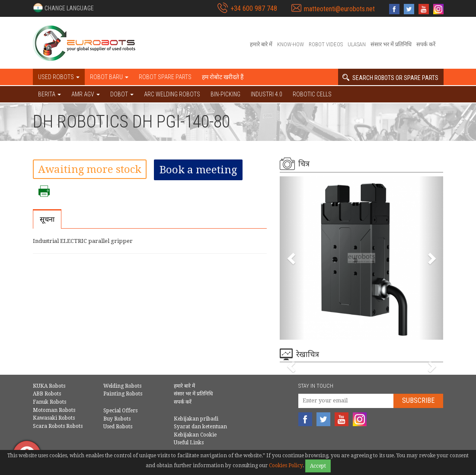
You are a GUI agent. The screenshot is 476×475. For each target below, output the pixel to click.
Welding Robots (122, 386)
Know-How (291, 44)
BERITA (50, 94)
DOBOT (122, 94)
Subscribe (418, 400)
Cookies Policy (286, 465)
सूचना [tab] (47, 219)
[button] (63, 8)
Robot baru (109, 77)
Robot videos (326, 44)
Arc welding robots (172, 94)
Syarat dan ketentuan (200, 427)
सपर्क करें (426, 44)
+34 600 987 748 (254, 8)
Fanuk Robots (50, 402)
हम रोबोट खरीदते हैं (223, 77)
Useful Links (189, 443)
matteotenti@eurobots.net (339, 9)
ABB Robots (47, 394)
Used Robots (118, 427)
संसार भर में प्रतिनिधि (391, 44)
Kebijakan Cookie (195, 435)
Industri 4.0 (267, 94)
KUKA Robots (49, 386)
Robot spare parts (165, 77)
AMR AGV (86, 94)
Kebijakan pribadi (196, 419)
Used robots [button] (59, 77)
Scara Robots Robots (58, 426)
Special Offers (120, 411)
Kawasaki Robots (54, 418)
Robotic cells (312, 94)
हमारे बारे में (261, 44)
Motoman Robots (54, 410)
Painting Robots (123, 394)
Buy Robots (117, 419)
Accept (318, 466)
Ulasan (357, 44)
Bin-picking (225, 94)
